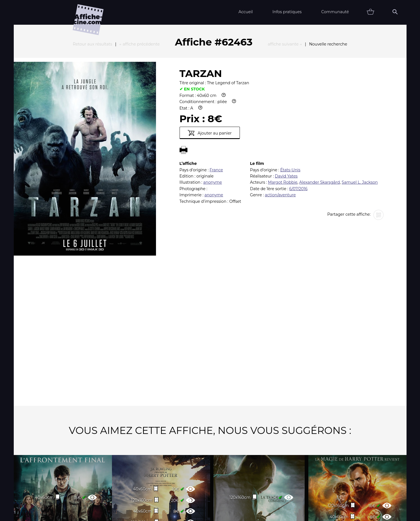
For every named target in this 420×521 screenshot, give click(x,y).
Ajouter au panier (210, 71)
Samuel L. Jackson (360, 120)
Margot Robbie (283, 120)
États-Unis (290, 108)
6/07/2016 (298, 127)
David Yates (286, 114)
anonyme (213, 120)
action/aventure (280, 133)
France (216, 108)
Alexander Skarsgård (320, 120)
